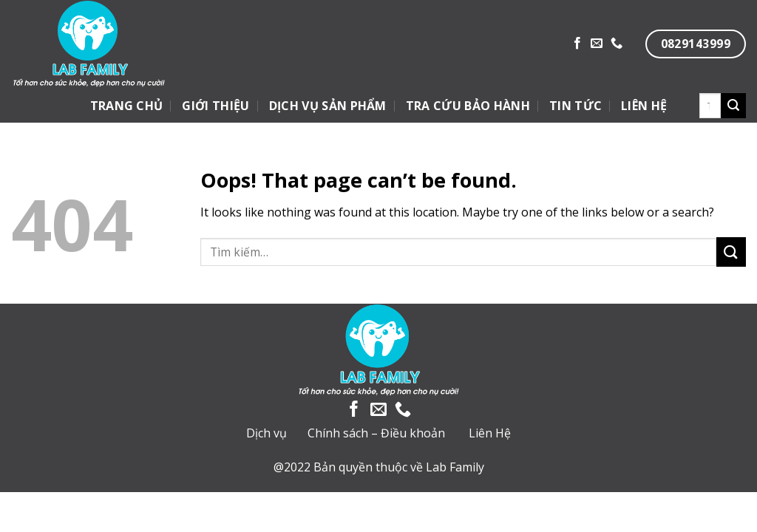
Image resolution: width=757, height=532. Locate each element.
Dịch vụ (267, 433)
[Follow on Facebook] (577, 44)
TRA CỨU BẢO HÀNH (468, 106)
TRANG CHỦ (127, 106)
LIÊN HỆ (644, 106)
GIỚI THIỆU (215, 106)
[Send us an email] (597, 44)
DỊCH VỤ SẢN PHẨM (328, 106)
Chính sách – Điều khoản (376, 433)
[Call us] (617, 44)
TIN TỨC (576, 106)
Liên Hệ (490, 433)
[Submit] (733, 106)
